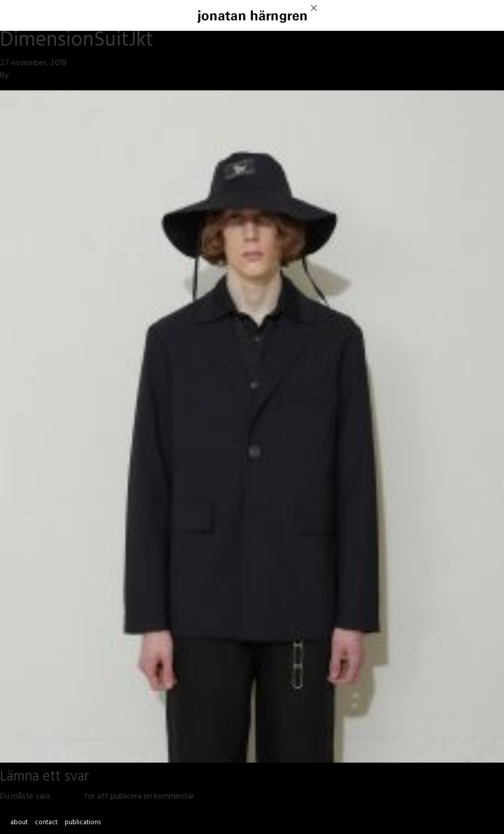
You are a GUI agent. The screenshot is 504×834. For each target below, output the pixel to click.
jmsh (19, 76)
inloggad (67, 797)
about (19, 823)
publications (83, 823)
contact (46, 823)
